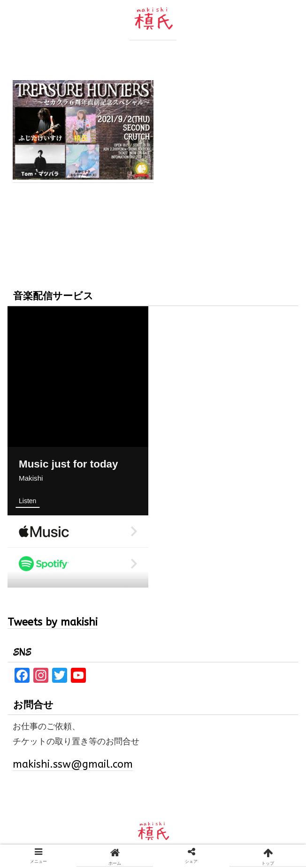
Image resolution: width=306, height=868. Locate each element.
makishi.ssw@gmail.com (73, 764)
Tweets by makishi (53, 622)
